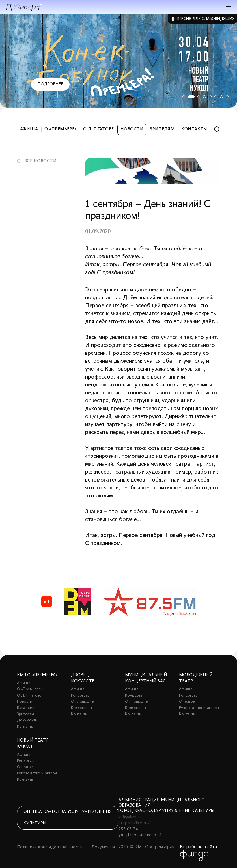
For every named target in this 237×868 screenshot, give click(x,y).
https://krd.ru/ (134, 823)
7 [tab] (221, 97)
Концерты (134, 696)
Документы (27, 720)
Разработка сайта (199, 847)
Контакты (194, 129)
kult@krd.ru (130, 817)
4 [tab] (204, 97)
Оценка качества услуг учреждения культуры (68, 817)
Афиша (29, 129)
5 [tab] (210, 97)
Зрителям (162, 129)
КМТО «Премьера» (37, 675)
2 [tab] (190, 97)
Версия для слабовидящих (206, 19)
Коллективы (81, 708)
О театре (187, 702)
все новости (40, 161)
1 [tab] (182, 97)
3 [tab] (199, 97)
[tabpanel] (118, 61)
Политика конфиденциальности (50, 847)
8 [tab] (227, 97)
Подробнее (50, 84)
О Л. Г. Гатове (99, 129)
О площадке (82, 702)
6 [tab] (216, 97)
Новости (132, 129)
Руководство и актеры (199, 708)
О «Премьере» (61, 129)
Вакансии (26, 708)
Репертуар (80, 696)
